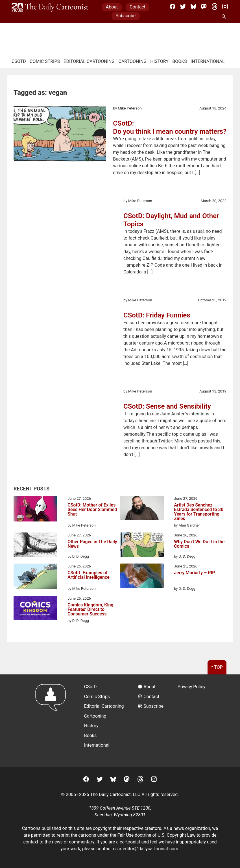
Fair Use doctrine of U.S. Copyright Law (157, 835)
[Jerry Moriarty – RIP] (142, 577)
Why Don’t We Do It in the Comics (199, 544)
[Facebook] (173, 6)
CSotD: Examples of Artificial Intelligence (89, 575)
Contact (138, 7)
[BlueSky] (193, 6)
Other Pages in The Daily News (92, 544)
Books (180, 61)
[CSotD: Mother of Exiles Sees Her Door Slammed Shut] (35, 510)
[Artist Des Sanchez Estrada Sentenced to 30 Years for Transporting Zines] (142, 509)
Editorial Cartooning (89, 61)
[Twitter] (183, 6)
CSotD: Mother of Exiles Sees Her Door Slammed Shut (92, 510)
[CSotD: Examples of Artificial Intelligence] (35, 577)
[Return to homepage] (52, 721)
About (112, 7)
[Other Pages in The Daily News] (35, 546)
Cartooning (132, 61)
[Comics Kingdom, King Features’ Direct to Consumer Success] (35, 609)
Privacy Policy (192, 687)
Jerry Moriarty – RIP (194, 573)
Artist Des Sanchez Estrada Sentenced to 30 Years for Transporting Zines (199, 512)
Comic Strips (45, 61)
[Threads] (215, 6)
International (208, 61)
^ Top (217, 667)
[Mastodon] (204, 6)
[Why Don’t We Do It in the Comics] (142, 546)
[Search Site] (225, 17)
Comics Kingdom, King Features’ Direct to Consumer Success (90, 610)
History (159, 61)
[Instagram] (225, 6)
